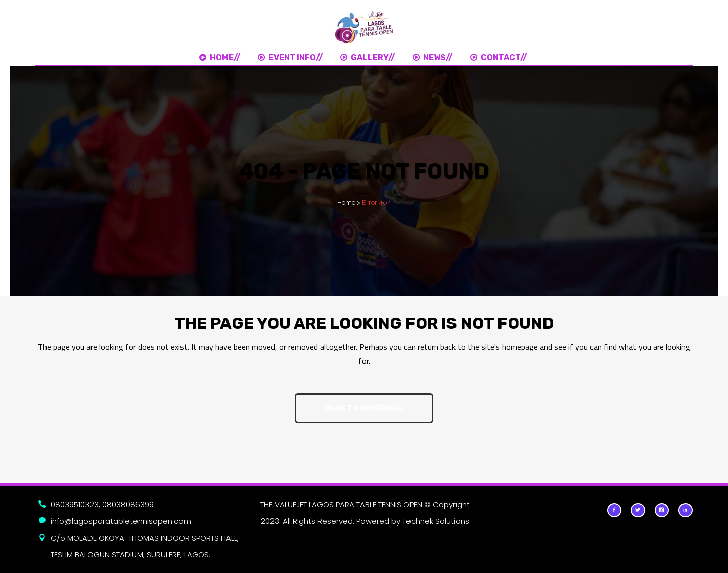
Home (346, 203)
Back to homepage (364, 408)
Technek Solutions (436, 521)
